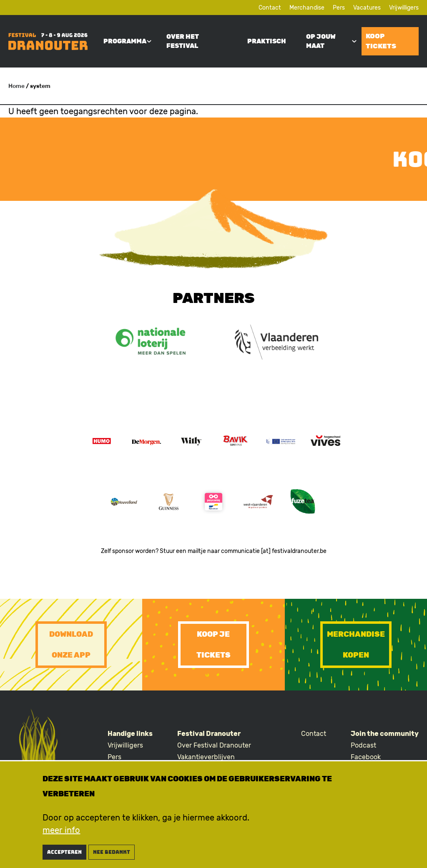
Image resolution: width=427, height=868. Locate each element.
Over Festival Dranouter (214, 745)
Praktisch (267, 41)
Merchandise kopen (356, 645)
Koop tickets (381, 41)
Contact (270, 8)
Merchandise (307, 8)
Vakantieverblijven (206, 757)
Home (16, 86)
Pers (339, 8)
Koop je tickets (213, 645)
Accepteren (64, 853)
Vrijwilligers (404, 8)
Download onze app (71, 645)
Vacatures (367, 8)
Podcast (363, 745)
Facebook (366, 757)
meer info (61, 831)
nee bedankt (112, 853)
